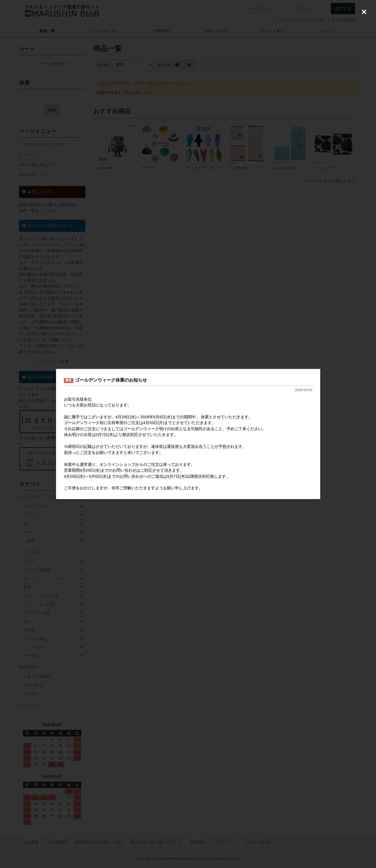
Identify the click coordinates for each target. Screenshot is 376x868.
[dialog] (188, 434)
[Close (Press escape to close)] (364, 12)
